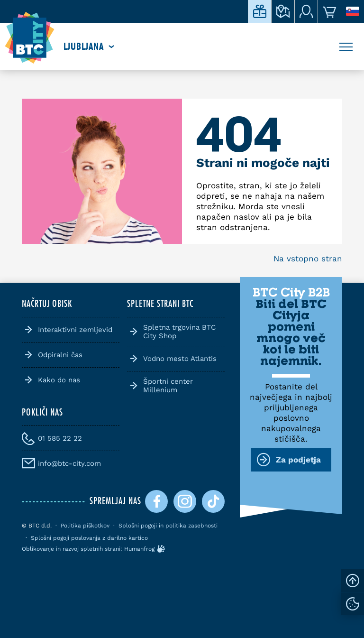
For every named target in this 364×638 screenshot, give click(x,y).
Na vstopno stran (308, 259)
